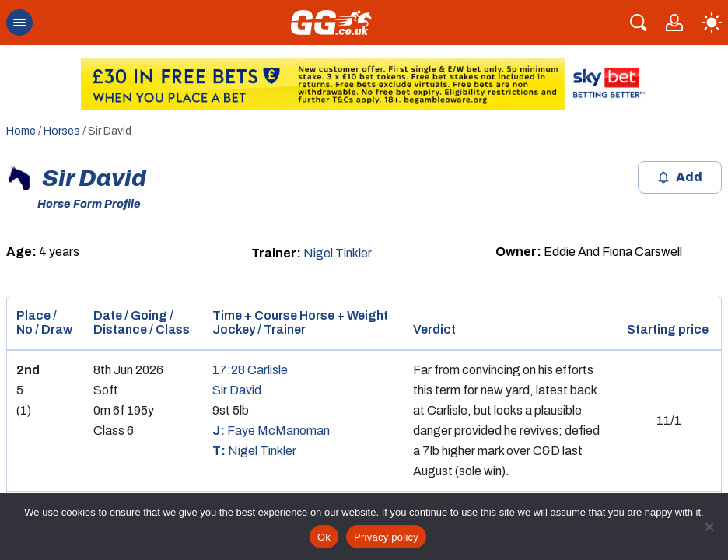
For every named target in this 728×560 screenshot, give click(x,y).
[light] (712, 23)
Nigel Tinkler (338, 253)
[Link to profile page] (674, 23)
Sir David (237, 390)
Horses (62, 131)
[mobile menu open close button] (19, 23)
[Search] (639, 23)
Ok (324, 537)
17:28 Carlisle (250, 370)
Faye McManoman (271, 430)
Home (21, 131)
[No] (709, 527)
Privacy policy (386, 537)
